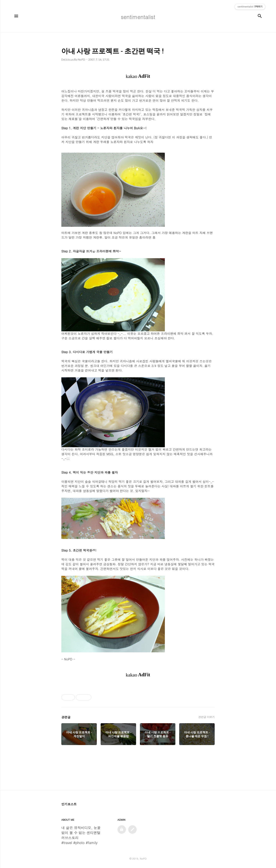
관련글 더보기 (207, 717)
